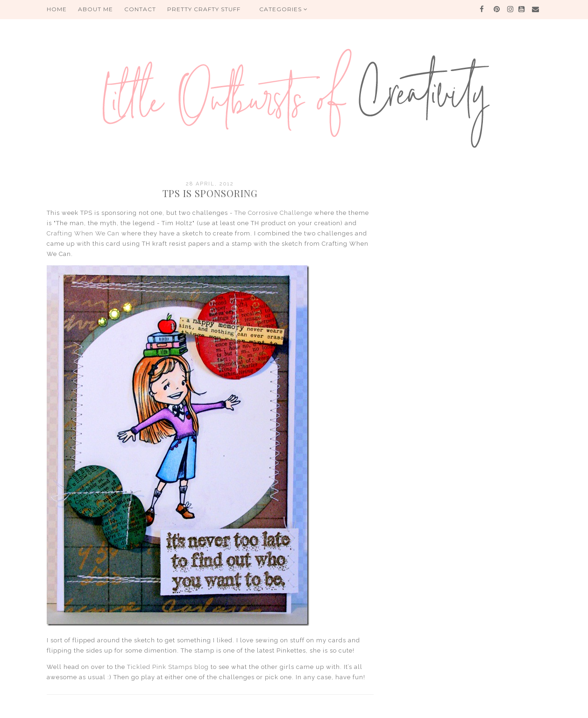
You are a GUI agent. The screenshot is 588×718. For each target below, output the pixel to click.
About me (96, 9)
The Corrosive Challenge (273, 213)
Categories (283, 9)
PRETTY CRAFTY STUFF (204, 9)
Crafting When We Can (83, 233)
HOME (57, 9)
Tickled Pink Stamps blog (168, 667)
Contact (140, 9)
